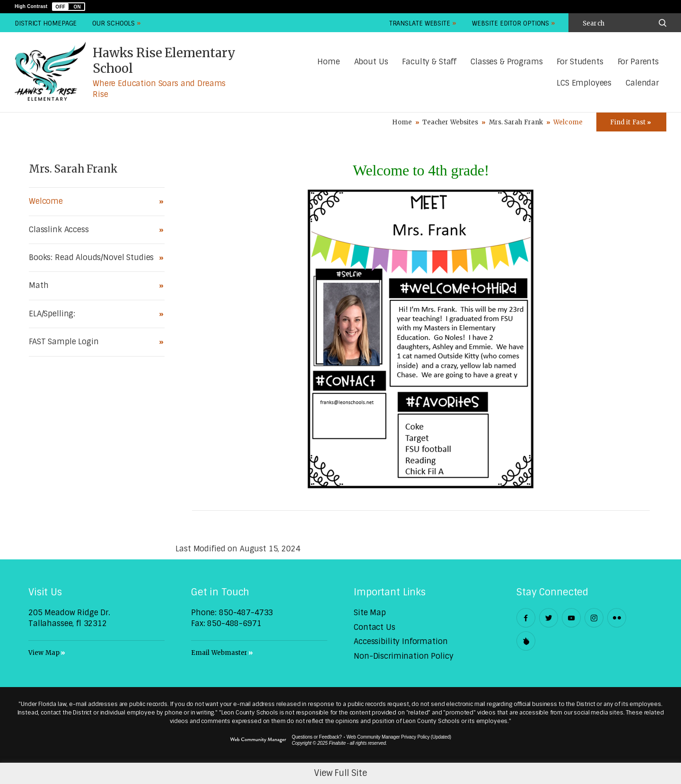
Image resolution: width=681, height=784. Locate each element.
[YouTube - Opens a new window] (571, 618)
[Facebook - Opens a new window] (526, 618)
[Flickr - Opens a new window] (617, 618)
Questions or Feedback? (317, 737)
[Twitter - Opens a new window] (549, 618)
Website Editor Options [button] (511, 23)
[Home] (328, 62)
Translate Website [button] (420, 23)
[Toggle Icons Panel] (631, 122)
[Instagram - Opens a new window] (594, 618)
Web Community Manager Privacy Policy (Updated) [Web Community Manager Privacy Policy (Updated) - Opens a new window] (399, 737)
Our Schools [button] (113, 23)
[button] (69, 7)
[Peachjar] (526, 641)
